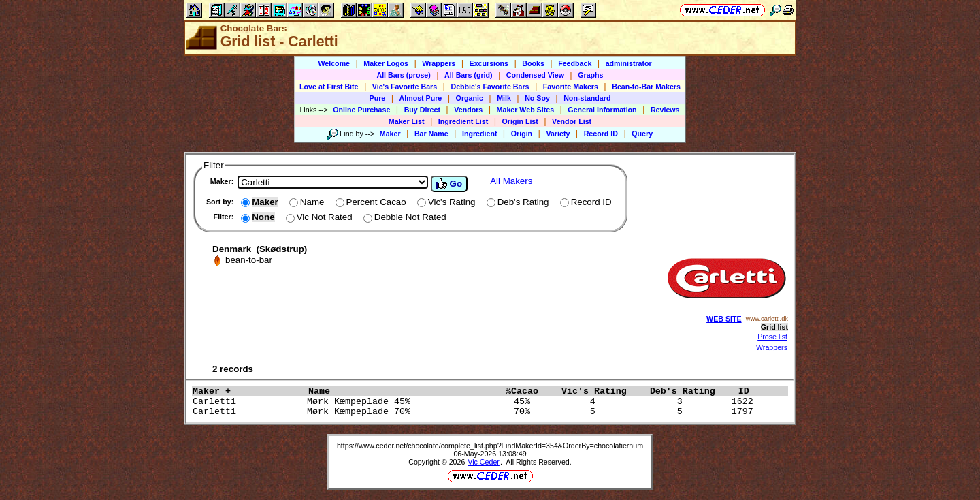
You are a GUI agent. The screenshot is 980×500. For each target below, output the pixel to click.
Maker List (407, 121)
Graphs (590, 75)
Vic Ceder (484, 462)
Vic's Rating (602, 391)
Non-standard (587, 98)
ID (749, 391)
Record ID (601, 134)
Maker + (247, 391)
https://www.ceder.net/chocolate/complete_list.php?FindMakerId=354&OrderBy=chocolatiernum (490, 446)
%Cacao (530, 391)
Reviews (665, 110)
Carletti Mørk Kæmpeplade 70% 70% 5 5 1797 (476, 412)
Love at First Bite (329, 87)
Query (642, 134)
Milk (504, 98)
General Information (602, 110)
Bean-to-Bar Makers (646, 87)
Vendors (468, 110)
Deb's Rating (691, 391)
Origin (522, 134)
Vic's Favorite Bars (405, 87)
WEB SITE (724, 319)
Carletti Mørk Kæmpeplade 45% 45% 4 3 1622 (476, 402)
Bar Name (431, 134)
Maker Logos (386, 63)
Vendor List (572, 121)
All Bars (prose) (403, 75)
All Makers (511, 181)
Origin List (520, 121)
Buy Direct (422, 110)
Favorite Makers (571, 87)
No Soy (537, 98)
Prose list (772, 337)
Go (449, 184)
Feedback (575, 63)
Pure (378, 98)
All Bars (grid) (468, 75)
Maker (390, 134)
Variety (558, 134)
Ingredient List (463, 121)
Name (404, 391)
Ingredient (480, 134)
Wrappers (439, 63)
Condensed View (535, 75)
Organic (470, 98)
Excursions (489, 63)
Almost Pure (421, 98)
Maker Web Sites (526, 110)
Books (533, 63)
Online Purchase (361, 110)
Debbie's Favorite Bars (490, 87)
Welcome (334, 63)
